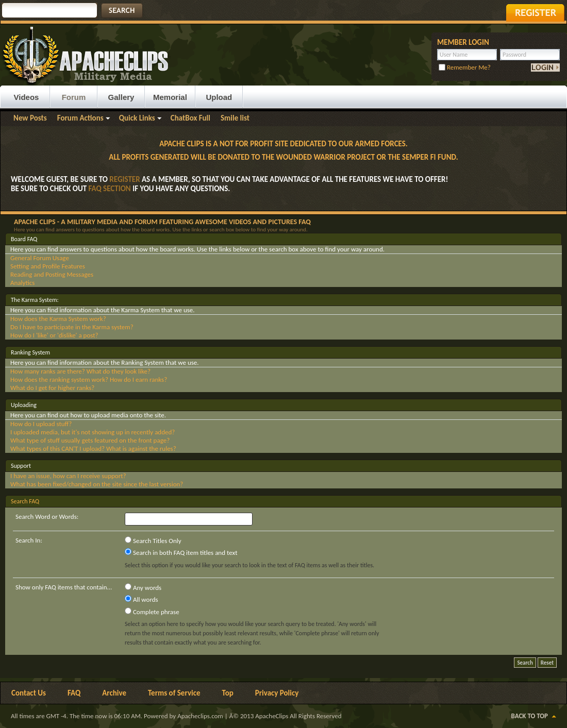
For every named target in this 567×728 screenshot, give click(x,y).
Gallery (121, 97)
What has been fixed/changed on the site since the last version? (97, 484)
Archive (114, 693)
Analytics (22, 283)
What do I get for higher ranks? (52, 388)
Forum (74, 97)
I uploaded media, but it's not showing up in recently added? (93, 432)
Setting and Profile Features (48, 266)
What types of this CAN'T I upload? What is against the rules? (93, 448)
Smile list (235, 118)
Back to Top (530, 716)
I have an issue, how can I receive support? (68, 476)
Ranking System (30, 352)
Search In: (29, 540)
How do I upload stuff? (41, 424)
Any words (143, 587)
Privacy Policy (277, 693)
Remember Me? (465, 67)
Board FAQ (24, 239)
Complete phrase (152, 612)
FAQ (74, 693)
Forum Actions (80, 118)
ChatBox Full (190, 118)
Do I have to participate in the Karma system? (72, 327)
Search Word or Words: (47, 517)
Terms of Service (174, 693)
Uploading (24, 405)
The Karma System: (35, 300)
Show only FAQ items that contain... (64, 587)
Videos (27, 97)
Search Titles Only (153, 540)
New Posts (30, 118)
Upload (219, 97)
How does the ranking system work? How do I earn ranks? (89, 379)
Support (21, 466)
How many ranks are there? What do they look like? (80, 371)
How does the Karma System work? (58, 319)
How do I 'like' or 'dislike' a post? (54, 335)
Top (228, 693)
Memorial (170, 97)
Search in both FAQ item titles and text (181, 552)
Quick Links (137, 118)
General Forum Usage (40, 258)
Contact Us (29, 693)
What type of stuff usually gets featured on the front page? (90, 440)
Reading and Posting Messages (52, 274)
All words (141, 599)
